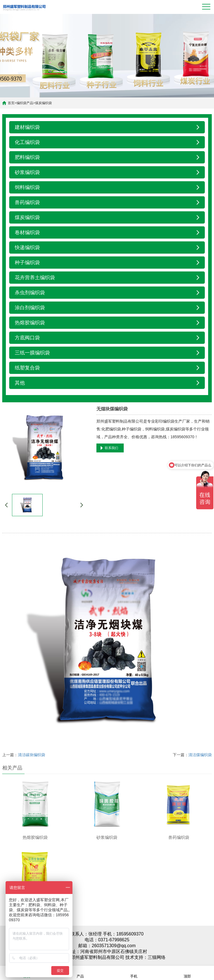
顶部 (187, 973)
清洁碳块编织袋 (31, 755)
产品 (80, 973)
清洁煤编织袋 (200, 755)
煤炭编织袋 (43, 103)
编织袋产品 (25, 103)
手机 (134, 973)
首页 (11, 103)
